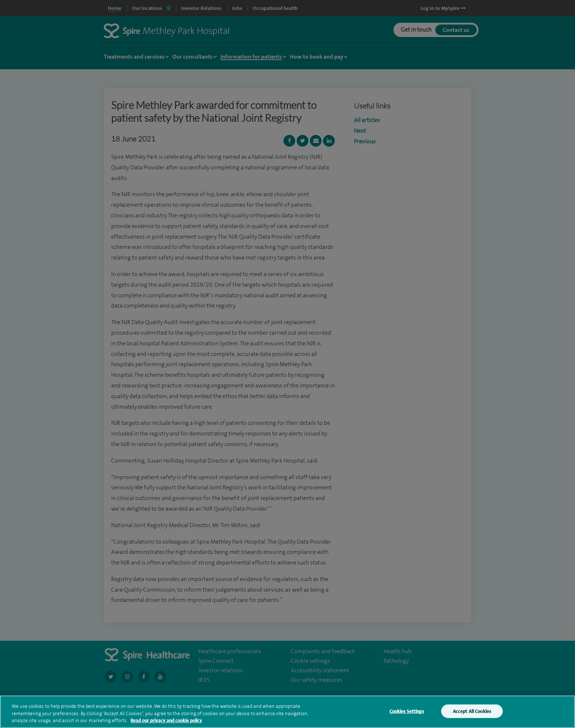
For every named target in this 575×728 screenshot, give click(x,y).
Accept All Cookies (472, 711)
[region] (287, 712)
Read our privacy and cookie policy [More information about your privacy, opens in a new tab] (166, 720)
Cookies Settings (407, 711)
